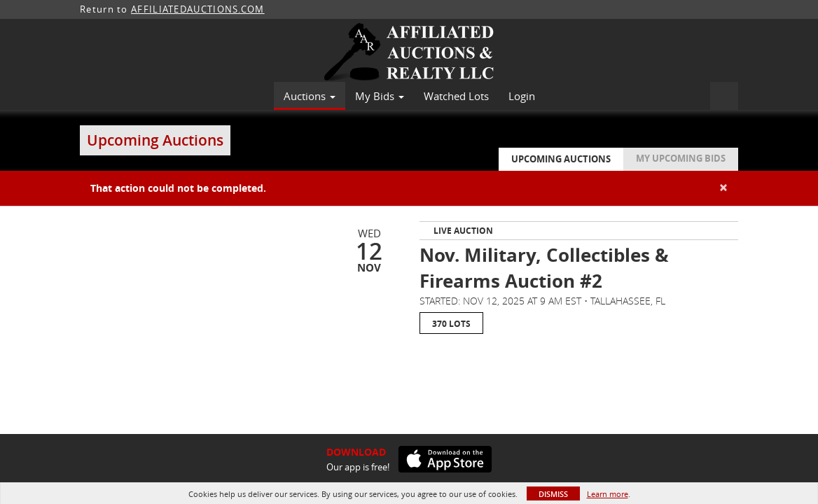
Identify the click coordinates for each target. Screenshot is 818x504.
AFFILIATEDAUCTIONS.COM (198, 9)
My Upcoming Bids (681, 158)
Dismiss (553, 494)
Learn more (608, 494)
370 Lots (451, 324)
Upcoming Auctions (561, 159)
